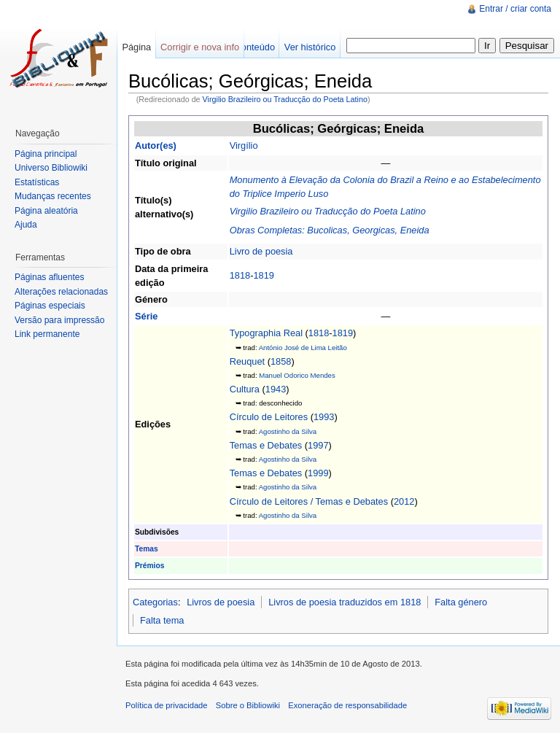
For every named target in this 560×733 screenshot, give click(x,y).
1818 (240, 275)
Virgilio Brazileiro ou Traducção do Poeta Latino (285, 99)
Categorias (155, 602)
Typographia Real (266, 333)
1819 (263, 275)
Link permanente (47, 334)
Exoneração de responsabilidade (347, 705)
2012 (404, 501)
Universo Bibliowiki (51, 168)
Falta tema (162, 620)
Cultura (245, 389)
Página (136, 47)
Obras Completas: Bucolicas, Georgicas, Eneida (330, 230)
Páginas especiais (50, 306)
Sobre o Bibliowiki (248, 705)
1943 (276, 389)
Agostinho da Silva (288, 431)
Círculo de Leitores (269, 417)
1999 (318, 473)
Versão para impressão (59, 320)
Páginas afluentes (49, 277)
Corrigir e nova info (200, 47)
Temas (147, 549)
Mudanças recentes (53, 196)
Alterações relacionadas (61, 292)
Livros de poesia (221, 602)
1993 (324, 417)
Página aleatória (46, 211)
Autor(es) (156, 146)
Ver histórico (310, 47)
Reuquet (247, 361)
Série (146, 316)
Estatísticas (37, 182)
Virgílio (244, 146)
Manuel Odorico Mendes (297, 375)
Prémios (149, 566)
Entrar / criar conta (515, 9)
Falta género (461, 602)
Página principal (46, 154)
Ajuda (26, 225)
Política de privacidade (167, 705)
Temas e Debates (266, 445)
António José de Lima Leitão (303, 348)
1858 (281, 361)
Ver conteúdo (248, 47)
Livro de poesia (261, 251)
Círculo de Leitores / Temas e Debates (309, 501)
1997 (318, 445)
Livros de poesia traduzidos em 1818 (345, 602)
